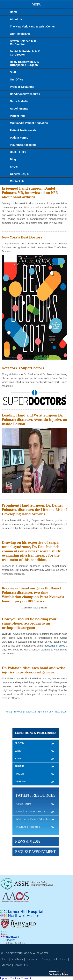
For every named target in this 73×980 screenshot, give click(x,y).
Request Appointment (35, 852)
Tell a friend (60, 959)
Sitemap (6, 965)
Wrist (19, 751)
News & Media (28, 842)
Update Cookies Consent (15, 978)
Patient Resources (36, 796)
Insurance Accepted (28, 827)
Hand (18, 759)
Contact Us (21, 965)
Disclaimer (32, 959)
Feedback (17, 959)
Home (5, 959)
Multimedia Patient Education (33, 819)
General (21, 781)
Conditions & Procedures (36, 733)
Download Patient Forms (31, 811)
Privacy (46, 959)
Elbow (19, 743)
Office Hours (24, 804)
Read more (8, 228)
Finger (19, 774)
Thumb (19, 766)
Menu (36, 4)
